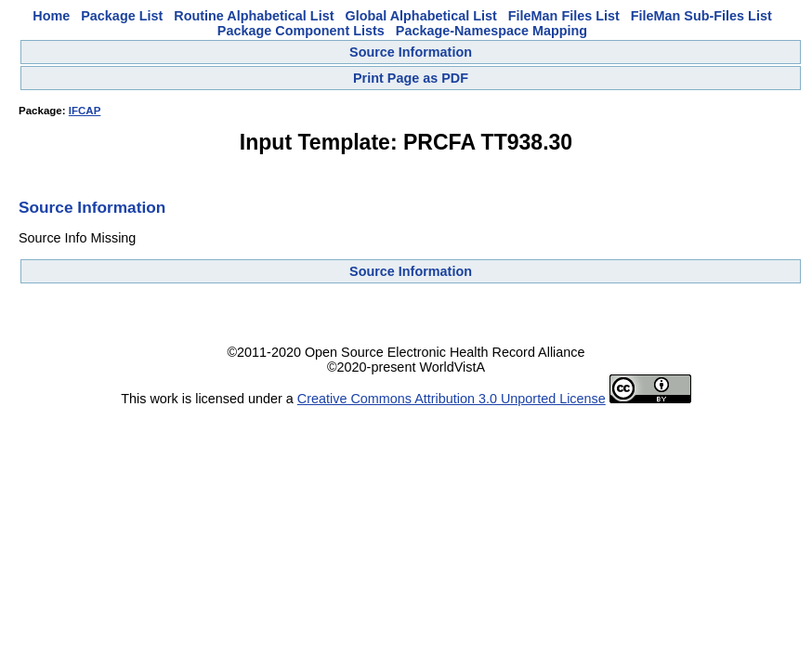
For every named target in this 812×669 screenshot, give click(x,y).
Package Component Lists (301, 31)
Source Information (411, 52)
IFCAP (85, 111)
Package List (122, 16)
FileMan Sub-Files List (701, 16)
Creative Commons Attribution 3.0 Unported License (452, 399)
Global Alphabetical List (420, 16)
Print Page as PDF (411, 78)
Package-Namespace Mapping (491, 31)
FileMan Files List (564, 16)
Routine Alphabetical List (254, 16)
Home (51, 16)
